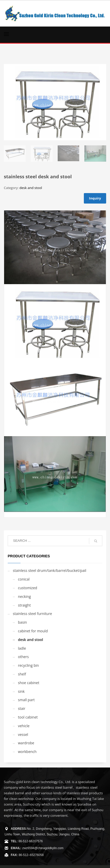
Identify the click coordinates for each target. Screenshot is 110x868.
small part (26, 700)
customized (28, 588)
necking (24, 596)
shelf (22, 674)
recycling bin (28, 665)
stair (22, 708)
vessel (23, 734)
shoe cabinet (29, 683)
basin (22, 622)
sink (21, 691)
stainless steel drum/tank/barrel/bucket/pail (49, 570)
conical (24, 579)
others (23, 657)
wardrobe (26, 743)
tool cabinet (28, 717)
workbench (27, 752)
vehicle (24, 726)
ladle (22, 648)
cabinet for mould (33, 631)
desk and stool (31, 188)
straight (24, 605)
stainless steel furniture (32, 614)
